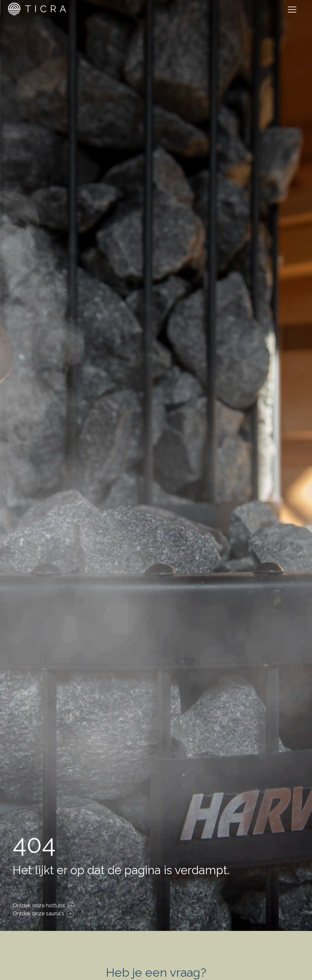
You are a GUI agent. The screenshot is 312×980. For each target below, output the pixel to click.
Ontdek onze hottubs (39, 906)
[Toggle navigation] (293, 11)
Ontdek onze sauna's (38, 914)
